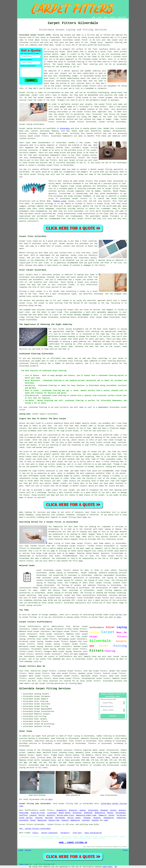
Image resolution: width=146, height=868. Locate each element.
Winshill (51, 815)
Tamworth (102, 815)
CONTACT (113, 17)
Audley (83, 810)
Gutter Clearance (49, 833)
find (26, 671)
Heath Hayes (64, 813)
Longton (33, 815)
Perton (42, 815)
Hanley (110, 813)
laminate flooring (89, 738)
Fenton (113, 810)
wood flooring (58, 738)
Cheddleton (109, 818)
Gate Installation (93, 833)
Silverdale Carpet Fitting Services (45, 689)
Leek (106, 820)
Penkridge (24, 813)
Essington (24, 820)
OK (116, 867)
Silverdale (65, 128)
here (80, 683)
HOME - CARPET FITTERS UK (73, 842)
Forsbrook (121, 815)
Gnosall (122, 810)
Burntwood (60, 818)
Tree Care (77, 833)
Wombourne (75, 820)
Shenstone (42, 820)
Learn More (107, 867)
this (85, 517)
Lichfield (52, 813)
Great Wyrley (26, 818)
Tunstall (86, 820)
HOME (94, 17)
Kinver (112, 815)
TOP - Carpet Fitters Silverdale (35, 829)
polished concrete (28, 743)
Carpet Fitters (26, 824)
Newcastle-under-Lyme (86, 815)
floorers (92, 743)
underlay (97, 71)
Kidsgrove (121, 818)
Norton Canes (74, 818)
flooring (80, 62)
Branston (73, 810)
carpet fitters (89, 86)
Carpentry (65, 833)
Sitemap (21, 850)
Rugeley (97, 818)
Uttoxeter (77, 813)
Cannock (39, 818)
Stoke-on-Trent (38, 813)
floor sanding (105, 741)
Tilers (35, 833)
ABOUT (106, 17)
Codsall (65, 820)
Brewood (104, 810)
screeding (119, 743)
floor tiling (74, 736)
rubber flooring (104, 736)
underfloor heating (44, 741)
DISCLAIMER (122, 17)
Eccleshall (121, 813)
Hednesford (100, 813)
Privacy (125, 850)
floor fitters (75, 741)
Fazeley (95, 820)
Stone (33, 820)
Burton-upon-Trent (65, 815)
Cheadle (87, 818)
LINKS (99, 17)
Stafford (23, 815)
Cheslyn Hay (54, 820)
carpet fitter (81, 40)
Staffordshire (31, 810)
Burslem (49, 818)
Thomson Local (60, 201)
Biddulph (88, 813)
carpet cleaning (63, 743)
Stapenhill (61, 810)
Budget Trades (24, 864)
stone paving (121, 738)
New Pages (28, 850)
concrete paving (27, 738)
